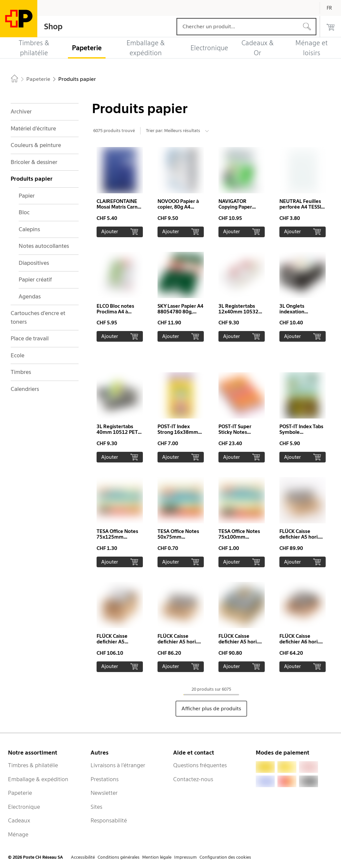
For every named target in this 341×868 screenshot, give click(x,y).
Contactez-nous (193, 779)
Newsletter (104, 793)
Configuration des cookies (225, 857)
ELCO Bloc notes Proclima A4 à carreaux (115, 312)
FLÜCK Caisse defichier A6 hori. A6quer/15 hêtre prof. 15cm (299, 645)
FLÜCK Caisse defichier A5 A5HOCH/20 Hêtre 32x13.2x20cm (118, 645)
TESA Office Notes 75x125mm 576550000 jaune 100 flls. (117, 540)
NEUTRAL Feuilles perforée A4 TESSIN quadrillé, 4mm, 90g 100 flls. (302, 210)
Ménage (18, 834)
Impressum (185, 857)
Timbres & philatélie (33, 765)
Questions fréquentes (200, 765)
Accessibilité (83, 857)
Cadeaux (19, 820)
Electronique (24, 807)
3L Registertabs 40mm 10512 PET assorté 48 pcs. (117, 432)
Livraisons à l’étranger (118, 765)
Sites (96, 807)
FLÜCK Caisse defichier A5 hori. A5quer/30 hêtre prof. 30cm (238, 645)
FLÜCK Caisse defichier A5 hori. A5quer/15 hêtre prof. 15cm (177, 645)
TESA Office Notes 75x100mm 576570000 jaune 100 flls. (239, 540)
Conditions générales (119, 857)
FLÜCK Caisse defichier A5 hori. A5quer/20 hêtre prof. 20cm (299, 540)
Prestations (105, 779)
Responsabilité (109, 820)
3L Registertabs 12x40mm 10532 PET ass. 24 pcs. (238, 312)
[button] (120, 192)
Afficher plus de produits (211, 708)
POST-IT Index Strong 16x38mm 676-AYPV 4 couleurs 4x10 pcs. (179, 435)
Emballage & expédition (38, 779)
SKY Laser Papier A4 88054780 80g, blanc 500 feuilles (180, 312)
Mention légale (157, 857)
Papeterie (20, 793)
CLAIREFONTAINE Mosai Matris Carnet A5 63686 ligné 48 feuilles (120, 210)
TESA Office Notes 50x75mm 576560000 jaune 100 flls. (178, 540)
